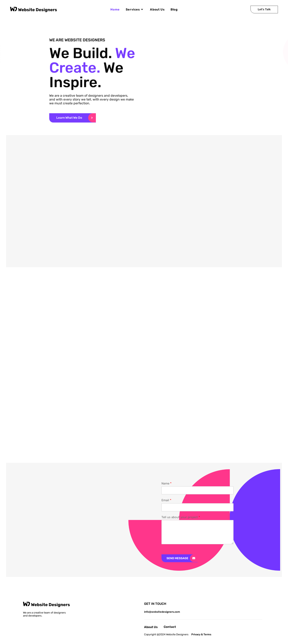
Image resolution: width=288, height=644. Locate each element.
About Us (151, 627)
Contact (170, 627)
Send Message (177, 558)
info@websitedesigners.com (162, 612)
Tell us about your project (181, 517)
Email (166, 500)
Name (167, 483)
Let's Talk (264, 9)
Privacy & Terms (201, 634)
